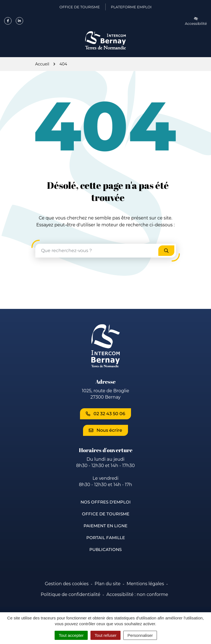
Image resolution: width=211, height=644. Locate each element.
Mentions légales (145, 584)
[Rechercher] (166, 251)
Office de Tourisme (106, 514)
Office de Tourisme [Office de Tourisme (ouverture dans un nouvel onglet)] (80, 8)
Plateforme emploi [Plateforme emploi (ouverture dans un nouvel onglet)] (131, 8)
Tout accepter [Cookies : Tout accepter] (71, 635)
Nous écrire (106, 430)
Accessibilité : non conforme (137, 594)
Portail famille (106, 538)
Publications (106, 549)
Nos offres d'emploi (106, 502)
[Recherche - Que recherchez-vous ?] (97, 251)
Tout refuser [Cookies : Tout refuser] (106, 635)
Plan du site (108, 584)
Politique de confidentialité (71, 594)
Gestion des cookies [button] (67, 584)
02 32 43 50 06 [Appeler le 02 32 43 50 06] (106, 414)
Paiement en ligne (106, 526)
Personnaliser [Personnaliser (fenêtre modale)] (140, 635)
